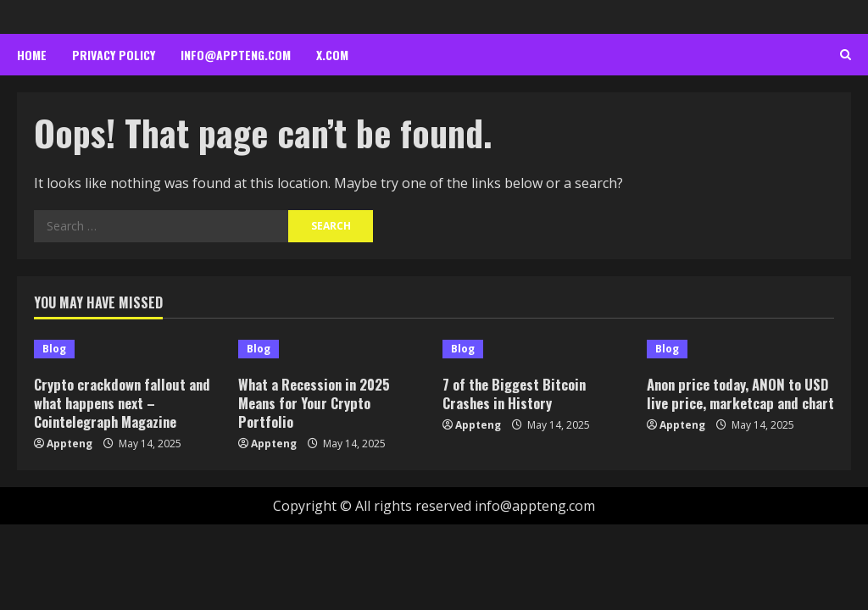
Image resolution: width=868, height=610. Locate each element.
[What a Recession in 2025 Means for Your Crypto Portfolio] (332, 349)
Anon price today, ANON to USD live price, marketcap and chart (740, 403)
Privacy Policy (114, 55)
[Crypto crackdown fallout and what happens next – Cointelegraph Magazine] (128, 349)
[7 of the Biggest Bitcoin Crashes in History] (536, 349)
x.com (332, 55)
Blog (54, 349)
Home (32, 55)
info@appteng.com (236, 55)
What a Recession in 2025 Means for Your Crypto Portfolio (316, 403)
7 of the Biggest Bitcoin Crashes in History (516, 394)
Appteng (70, 444)
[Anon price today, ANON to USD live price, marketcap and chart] (740, 349)
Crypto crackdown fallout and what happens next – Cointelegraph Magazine (125, 403)
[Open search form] (846, 55)
